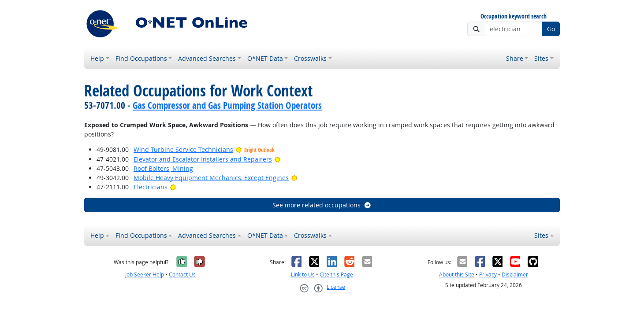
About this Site (457, 275)
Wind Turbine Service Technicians (183, 149)
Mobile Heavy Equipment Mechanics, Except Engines (211, 178)
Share (515, 58)
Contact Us (182, 275)
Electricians (151, 187)
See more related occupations (322, 205)
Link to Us (303, 275)
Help (97, 58)
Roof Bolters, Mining (163, 168)
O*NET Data (265, 58)
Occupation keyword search (514, 17)
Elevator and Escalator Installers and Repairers (203, 159)
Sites (541, 58)
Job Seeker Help (145, 275)
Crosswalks (310, 58)
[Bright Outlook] (277, 159)
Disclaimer (515, 275)
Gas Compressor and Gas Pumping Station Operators (227, 105)
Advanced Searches (207, 58)
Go (551, 29)
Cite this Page (336, 275)
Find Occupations (141, 58)
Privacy (488, 275)
